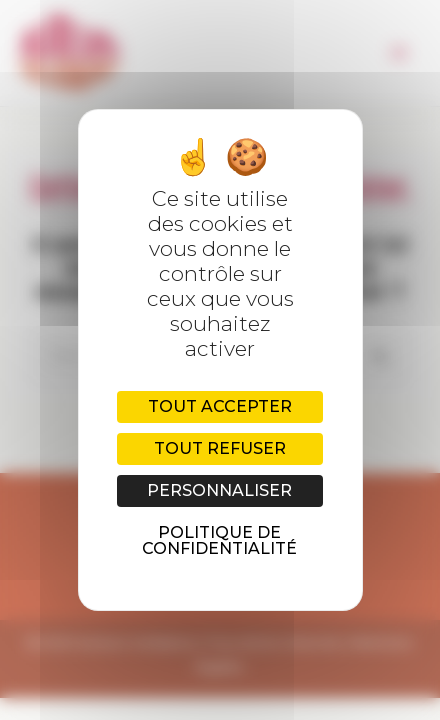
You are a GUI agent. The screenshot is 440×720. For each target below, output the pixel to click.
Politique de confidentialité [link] (219, 540)
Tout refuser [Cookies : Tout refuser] (220, 448)
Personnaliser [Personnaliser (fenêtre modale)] (219, 490)
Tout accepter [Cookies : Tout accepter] (220, 406)
